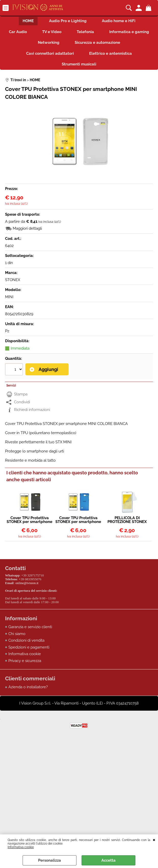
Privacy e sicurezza (25, 661)
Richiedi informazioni (32, 410)
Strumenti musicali (79, 64)
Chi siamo (17, 634)
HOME (28, 21)
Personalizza (50, 860)
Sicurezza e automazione (97, 43)
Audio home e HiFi (119, 21)
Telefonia (85, 32)
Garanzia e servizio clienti (30, 627)
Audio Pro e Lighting (68, 21)
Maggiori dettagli (27, 228)
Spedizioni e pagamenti (29, 647)
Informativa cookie (21, 847)
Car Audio (18, 32)
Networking (49, 43)
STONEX (13, 280)
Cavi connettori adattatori (50, 53)
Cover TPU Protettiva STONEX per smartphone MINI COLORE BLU (78, 520)
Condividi (22, 402)
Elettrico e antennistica (110, 53)
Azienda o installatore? (28, 687)
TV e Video (52, 32)
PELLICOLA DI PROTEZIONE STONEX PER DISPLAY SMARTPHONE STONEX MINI (127, 520)
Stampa (21, 394)
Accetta (108, 860)
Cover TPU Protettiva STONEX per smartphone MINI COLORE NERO (29, 520)
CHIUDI (154, 839)
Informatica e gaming (129, 32)
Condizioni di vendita (26, 640)
